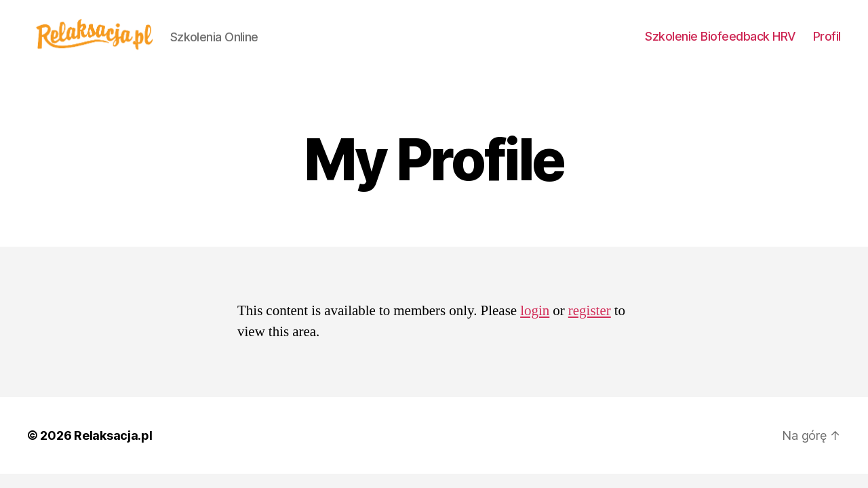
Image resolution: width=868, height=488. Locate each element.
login (535, 311)
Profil (827, 36)
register (590, 311)
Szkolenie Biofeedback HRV (721, 36)
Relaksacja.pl (113, 435)
